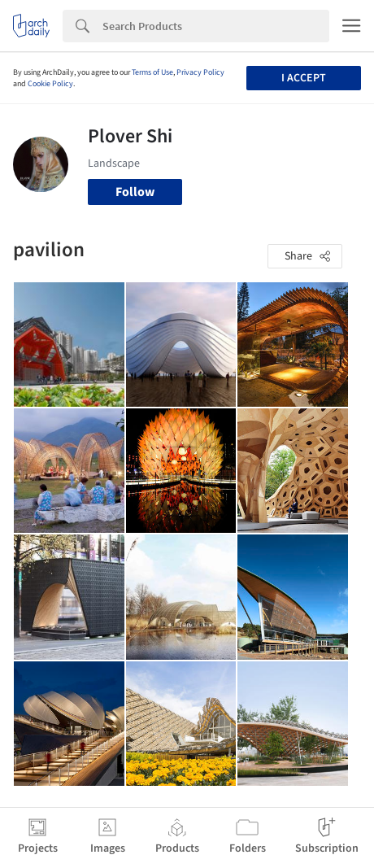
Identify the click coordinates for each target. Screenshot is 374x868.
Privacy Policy (200, 72)
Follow (135, 192)
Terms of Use (152, 72)
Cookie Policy (50, 84)
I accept (304, 78)
